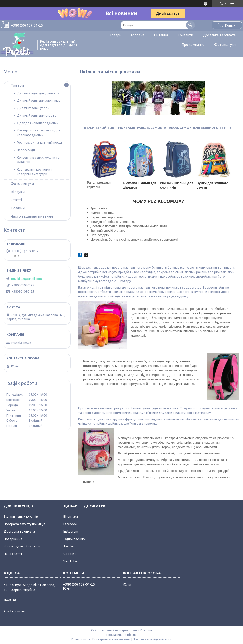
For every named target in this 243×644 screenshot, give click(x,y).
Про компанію (193, 45)
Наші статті (13, 554)
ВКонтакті (71, 516)
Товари (115, 35)
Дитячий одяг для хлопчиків (39, 100)
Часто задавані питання (32, 216)
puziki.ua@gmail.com (27, 279)
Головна (138, 35)
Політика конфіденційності (153, 639)
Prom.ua (146, 630)
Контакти (185, 35)
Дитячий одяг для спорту (36, 115)
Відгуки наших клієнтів (21, 516)
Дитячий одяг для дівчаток (38, 93)
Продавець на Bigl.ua (121, 635)
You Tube (70, 561)
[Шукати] (191, 25)
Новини (18, 208)
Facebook (71, 524)
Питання (161, 35)
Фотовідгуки (225, 45)
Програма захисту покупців (25, 524)
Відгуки (18, 192)
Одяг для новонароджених (38, 123)
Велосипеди (26, 150)
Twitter (69, 546)
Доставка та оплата (219, 35)
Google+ (70, 554)
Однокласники (75, 539)
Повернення (13, 539)
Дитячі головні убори (33, 108)
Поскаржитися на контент (112, 639)
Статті (16, 200)
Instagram (71, 531)
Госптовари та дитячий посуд (40, 142)
